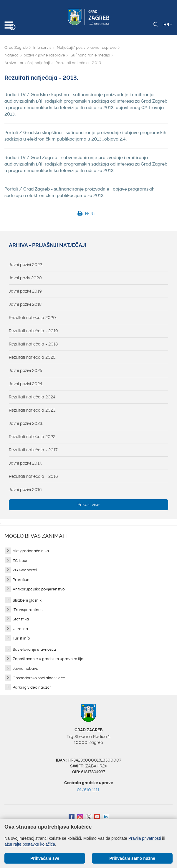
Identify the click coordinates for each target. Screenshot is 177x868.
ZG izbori (21, 561)
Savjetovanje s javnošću (34, 649)
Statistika (21, 619)
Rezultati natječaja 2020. (33, 318)
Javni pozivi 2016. (26, 490)
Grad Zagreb (16, 47)
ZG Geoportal (25, 570)
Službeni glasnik (27, 600)
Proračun (21, 580)
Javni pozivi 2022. (26, 265)
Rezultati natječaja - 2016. (34, 476)
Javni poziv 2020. (26, 278)
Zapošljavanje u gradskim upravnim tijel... (49, 659)
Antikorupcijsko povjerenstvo (39, 589)
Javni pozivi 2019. (26, 291)
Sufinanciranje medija (90, 55)
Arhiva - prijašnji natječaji (27, 63)
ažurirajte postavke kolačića (30, 844)
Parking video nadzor (32, 687)
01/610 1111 (88, 790)
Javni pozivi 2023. (26, 423)
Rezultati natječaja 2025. (33, 357)
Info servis (42, 47)
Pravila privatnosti (145, 838)
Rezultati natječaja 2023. (33, 410)
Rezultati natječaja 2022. (33, 437)
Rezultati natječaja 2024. (33, 397)
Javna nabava (25, 668)
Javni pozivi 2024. (26, 384)
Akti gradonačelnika (31, 551)
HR (168, 24)
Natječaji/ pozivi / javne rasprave (35, 55)
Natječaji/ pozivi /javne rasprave (87, 47)
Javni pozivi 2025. (26, 370)
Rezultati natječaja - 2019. (34, 331)
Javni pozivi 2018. (26, 304)
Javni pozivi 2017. (25, 463)
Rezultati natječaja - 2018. (34, 344)
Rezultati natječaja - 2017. (33, 450)
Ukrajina (20, 629)
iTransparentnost (28, 610)
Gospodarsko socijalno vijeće (39, 678)
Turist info (21, 638)
